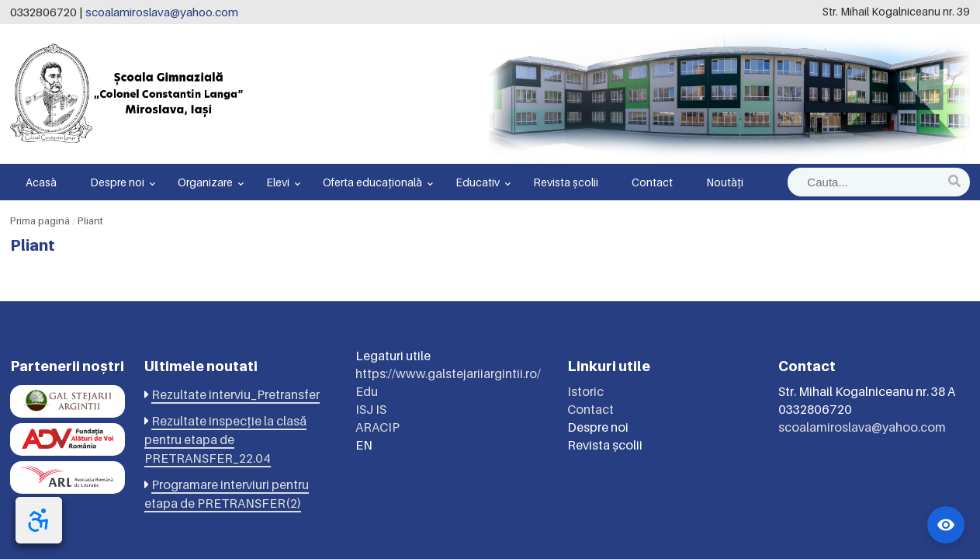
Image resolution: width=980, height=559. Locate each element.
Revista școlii (566, 182)
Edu (367, 391)
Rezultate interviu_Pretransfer (235, 394)
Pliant (90, 220)
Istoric (585, 391)
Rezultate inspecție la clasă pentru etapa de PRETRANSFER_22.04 (225, 439)
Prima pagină (40, 220)
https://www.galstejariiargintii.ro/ (448, 373)
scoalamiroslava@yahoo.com (162, 12)
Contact (652, 182)
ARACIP (377, 427)
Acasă (41, 182)
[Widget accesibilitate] (946, 525)
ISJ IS (371, 409)
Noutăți (725, 182)
